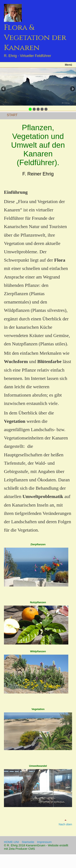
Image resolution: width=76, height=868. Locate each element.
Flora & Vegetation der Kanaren (35, 38)
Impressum (44, 842)
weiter (72, 89)
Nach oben (65, 822)
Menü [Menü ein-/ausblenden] (68, 65)
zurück (4, 89)
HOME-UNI (11, 842)
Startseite (28, 842)
